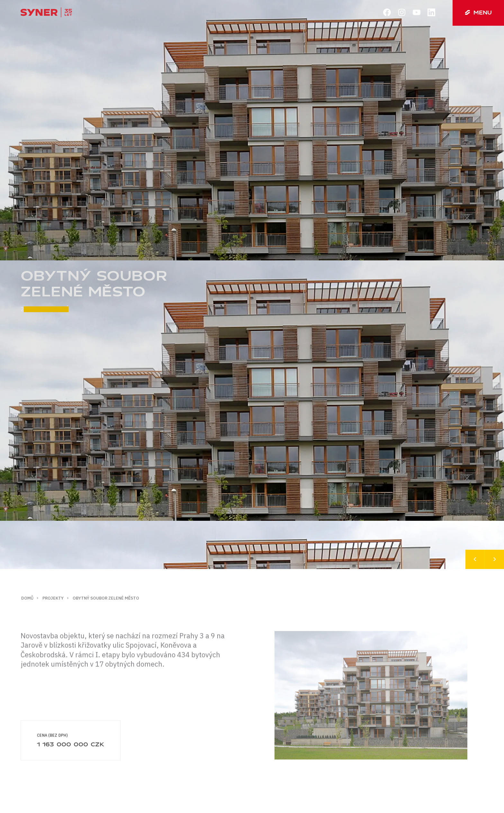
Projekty (53, 598)
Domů (27, 598)
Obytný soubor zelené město (106, 598)
